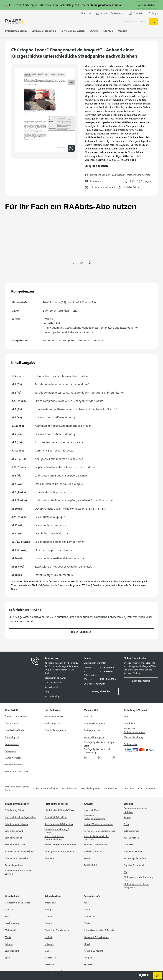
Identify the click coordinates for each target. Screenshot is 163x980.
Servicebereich (51, 687)
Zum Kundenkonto (53, 682)
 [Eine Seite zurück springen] (73, 263)
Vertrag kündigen (53, 696)
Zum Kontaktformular (94, 684)
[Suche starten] (153, 22)
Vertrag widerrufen (101, 691)
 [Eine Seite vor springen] (90, 263)
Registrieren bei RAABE (56, 678)
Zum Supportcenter (141, 681)
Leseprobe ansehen (96, 166)
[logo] (14, 22)
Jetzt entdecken (147, 5)
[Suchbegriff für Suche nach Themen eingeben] (88, 22)
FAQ (47, 692)
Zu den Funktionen (81, 632)
